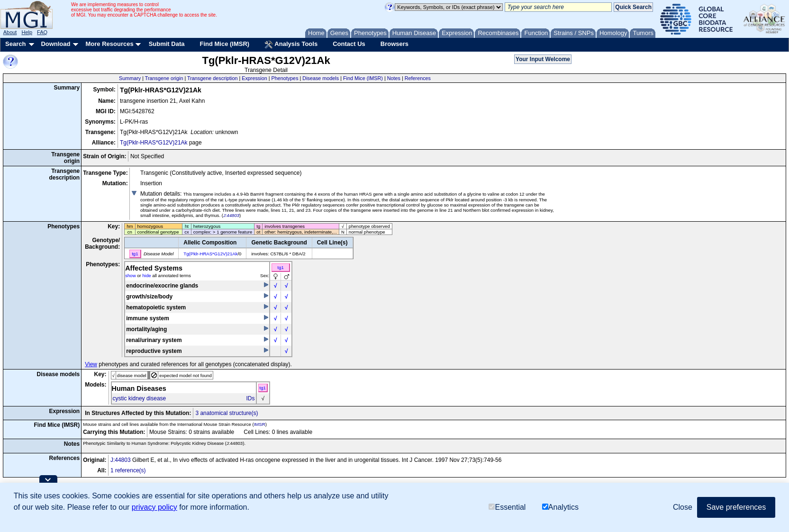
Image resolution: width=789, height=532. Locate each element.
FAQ (42, 32)
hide (146, 275)
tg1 (281, 267)
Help (27, 32)
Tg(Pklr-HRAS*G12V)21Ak (154, 143)
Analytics (560, 507)
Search (15, 44)
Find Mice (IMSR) (224, 44)
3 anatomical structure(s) (227, 413)
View (91, 364)
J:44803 (231, 215)
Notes (394, 78)
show (130, 275)
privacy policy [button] (154, 507)
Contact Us (349, 44)
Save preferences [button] (736, 507)
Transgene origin (164, 78)
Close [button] (683, 507)
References (418, 78)
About (10, 32)
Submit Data (167, 44)
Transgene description (212, 78)
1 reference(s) (128, 470)
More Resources (109, 44)
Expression (254, 78)
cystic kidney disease (140, 398)
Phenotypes (285, 78)
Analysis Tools (291, 45)
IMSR (260, 424)
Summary (130, 78)
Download (55, 44)
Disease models (321, 78)
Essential (507, 507)
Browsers (394, 44)
